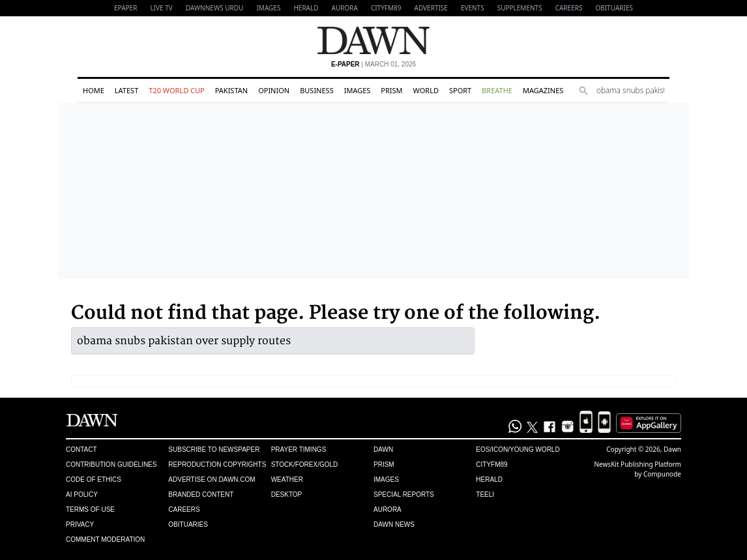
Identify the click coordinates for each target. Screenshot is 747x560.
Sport (460, 90)
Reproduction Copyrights (217, 464)
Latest (126, 90)
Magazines (543, 90)
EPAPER (125, 8)
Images (268, 8)
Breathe (497, 90)
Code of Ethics (94, 479)
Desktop (287, 494)
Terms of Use (90, 509)
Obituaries (614, 8)
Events (473, 8)
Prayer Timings (299, 449)
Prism (391, 90)
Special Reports (404, 494)
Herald (306, 8)
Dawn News (394, 524)
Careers (569, 8)
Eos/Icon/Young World (518, 449)
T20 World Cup (176, 90)
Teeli (485, 494)
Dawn (383, 449)
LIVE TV (161, 8)
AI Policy (82, 494)
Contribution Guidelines (111, 464)
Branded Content (201, 494)
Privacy (80, 524)
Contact (81, 449)
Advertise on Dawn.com (212, 479)
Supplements (520, 8)
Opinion (274, 90)
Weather (287, 479)
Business (317, 90)
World (426, 90)
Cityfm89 (491, 464)
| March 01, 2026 (373, 64)
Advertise (431, 8)
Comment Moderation (105, 539)
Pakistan (231, 90)
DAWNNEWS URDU (215, 8)
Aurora (345, 8)
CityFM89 (386, 8)
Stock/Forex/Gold (305, 464)
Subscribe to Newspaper (214, 449)
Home (94, 90)
